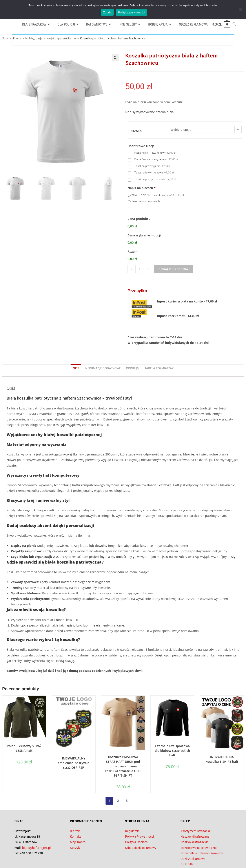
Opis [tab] (76, 347)
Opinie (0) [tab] (133, 347)
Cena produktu (139, 219)
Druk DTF (187, 843)
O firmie (75, 809)
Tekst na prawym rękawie (155, 180)
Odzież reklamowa (193, 837)
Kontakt (75, 815)
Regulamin (132, 809)
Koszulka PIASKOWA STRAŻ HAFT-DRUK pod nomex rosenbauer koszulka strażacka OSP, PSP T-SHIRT (123, 745)
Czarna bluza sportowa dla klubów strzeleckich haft (172, 729)
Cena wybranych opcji (144, 228)
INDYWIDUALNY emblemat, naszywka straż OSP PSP (74, 741)
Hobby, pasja (34, 39)
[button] (115, 58)
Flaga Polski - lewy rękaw (155, 153)
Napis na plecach (142, 188)
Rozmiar (137, 131)
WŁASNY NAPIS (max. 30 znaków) (158, 195)
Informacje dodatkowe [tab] (103, 347)
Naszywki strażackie (194, 820)
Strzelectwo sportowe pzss (199, 826)
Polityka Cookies (136, 820)
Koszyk (75, 826)
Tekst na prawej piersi (153, 166)
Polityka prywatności (132, 12)
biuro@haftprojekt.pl (36, 826)
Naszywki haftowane (195, 815)
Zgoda (107, 12)
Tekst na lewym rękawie (154, 173)
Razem (133, 237)
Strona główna (12, 39)
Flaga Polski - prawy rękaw (156, 160)
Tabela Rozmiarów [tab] (159, 347)
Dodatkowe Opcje (141, 146)
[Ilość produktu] (139, 248)
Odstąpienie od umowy (141, 826)
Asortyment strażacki (195, 809)
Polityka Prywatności (139, 815)
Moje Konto (78, 820)
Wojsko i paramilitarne (61, 39)
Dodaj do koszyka (173, 248)
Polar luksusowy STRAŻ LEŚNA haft (24, 727)
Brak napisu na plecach (146, 202)
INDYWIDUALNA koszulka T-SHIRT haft (222, 738)
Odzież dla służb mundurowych (202, 832)
